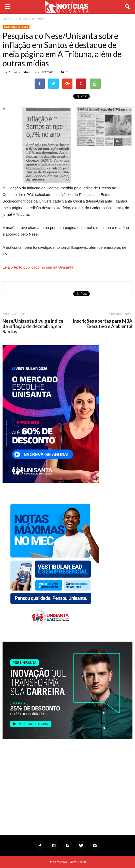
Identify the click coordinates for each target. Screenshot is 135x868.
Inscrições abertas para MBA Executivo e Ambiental (103, 324)
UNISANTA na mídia (16, 27)
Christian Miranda (23, 72)
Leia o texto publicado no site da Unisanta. (39, 267)
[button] (128, 7)
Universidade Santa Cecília (68, 862)
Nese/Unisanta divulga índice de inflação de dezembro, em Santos (33, 326)
